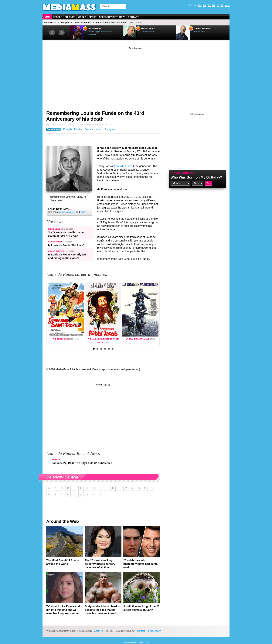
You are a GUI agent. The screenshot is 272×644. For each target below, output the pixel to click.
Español (78, 129)
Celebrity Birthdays (112, 17)
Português (110, 129)
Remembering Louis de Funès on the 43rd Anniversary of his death (95, 116)
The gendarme (60, 339)
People (58, 17)
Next (62, 33)
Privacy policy (154, 631)
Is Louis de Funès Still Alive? (66, 245)
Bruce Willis (148, 29)
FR (205, 5)
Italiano (99, 129)
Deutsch (89, 129)
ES (209, 5)
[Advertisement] (136, 76)
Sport (92, 17)
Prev (52, 33)
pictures (71, 212)
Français (68, 129)
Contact (133, 17)
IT (218, 5)
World (82, 17)
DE (214, 5)
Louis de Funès (82, 23)
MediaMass (50, 23)
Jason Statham (203, 29)
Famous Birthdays (182, 173)
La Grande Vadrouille (138, 339)
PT (222, 5)
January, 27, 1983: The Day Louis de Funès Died (82, 463)
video (83, 212)
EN (200, 5)
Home (47, 17)
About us (99, 631)
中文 (227, 5)
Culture (70, 17)
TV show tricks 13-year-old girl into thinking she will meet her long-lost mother (63, 610)
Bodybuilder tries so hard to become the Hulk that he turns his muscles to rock (102, 610)
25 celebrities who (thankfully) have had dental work (141, 564)
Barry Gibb (95, 29)
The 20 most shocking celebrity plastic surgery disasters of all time (100, 564)
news (62, 212)
